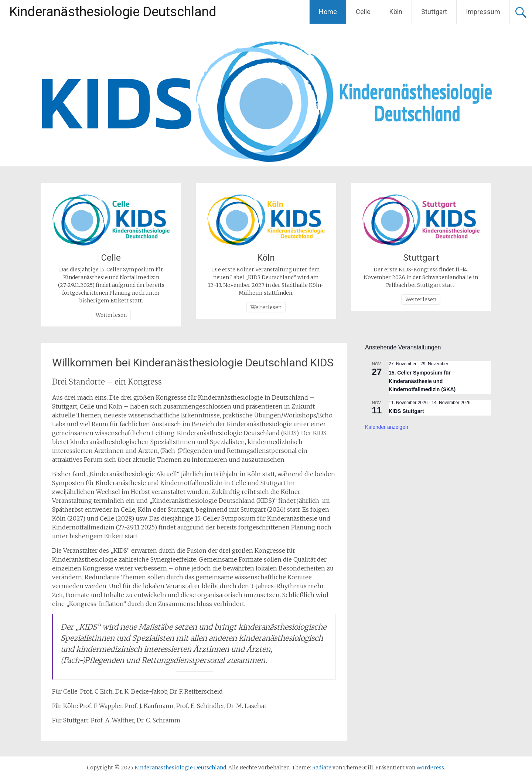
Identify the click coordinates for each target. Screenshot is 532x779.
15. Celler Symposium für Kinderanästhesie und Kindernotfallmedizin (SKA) (422, 381)
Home (328, 12)
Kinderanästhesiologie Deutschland (113, 12)
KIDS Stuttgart (406, 411)
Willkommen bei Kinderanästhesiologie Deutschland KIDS (193, 363)
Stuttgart (434, 12)
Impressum (483, 12)
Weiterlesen (111, 315)
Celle (363, 12)
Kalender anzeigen (387, 427)
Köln (396, 12)
